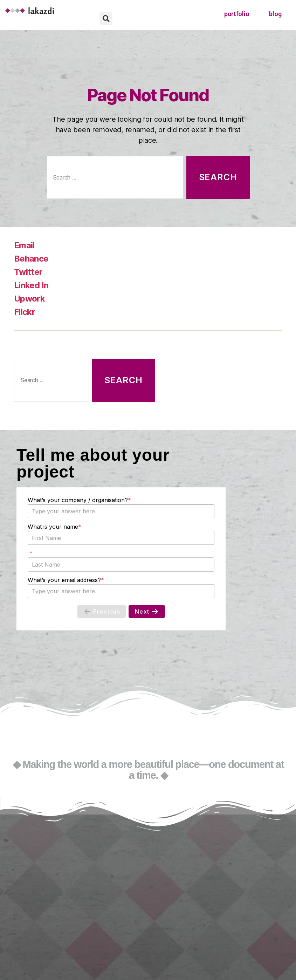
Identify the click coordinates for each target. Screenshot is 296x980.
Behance (31, 259)
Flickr (25, 312)
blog (275, 14)
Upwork (29, 299)
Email (24, 245)
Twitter (28, 272)
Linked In (31, 285)
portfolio (237, 14)
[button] (106, 19)
